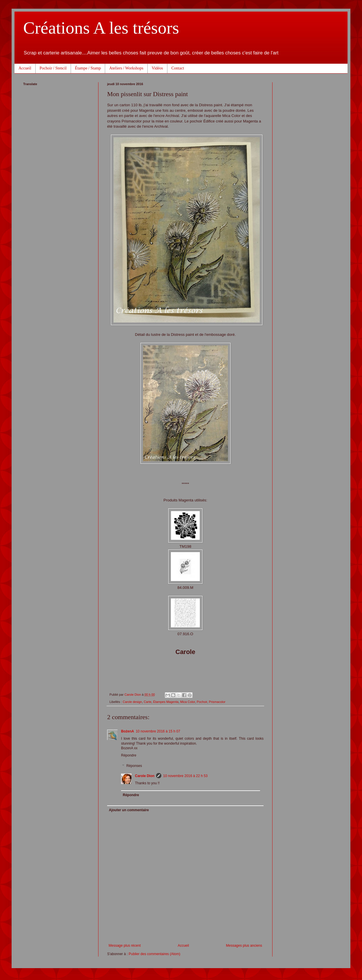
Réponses (134, 766)
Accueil (25, 68)
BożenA (128, 731)
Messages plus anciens (244, 946)
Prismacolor (217, 702)
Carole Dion (145, 776)
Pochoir (202, 702)
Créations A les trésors (101, 28)
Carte (147, 702)
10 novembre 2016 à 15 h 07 (158, 731)
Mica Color (188, 702)
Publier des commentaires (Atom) (154, 954)
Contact (178, 68)
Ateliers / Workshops (126, 68)
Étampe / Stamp (88, 68)
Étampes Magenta (166, 702)
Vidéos (157, 68)
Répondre (129, 755)
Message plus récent (125, 946)
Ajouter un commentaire (129, 810)
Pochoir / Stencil (53, 68)
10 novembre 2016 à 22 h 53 (185, 776)
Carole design (132, 702)
